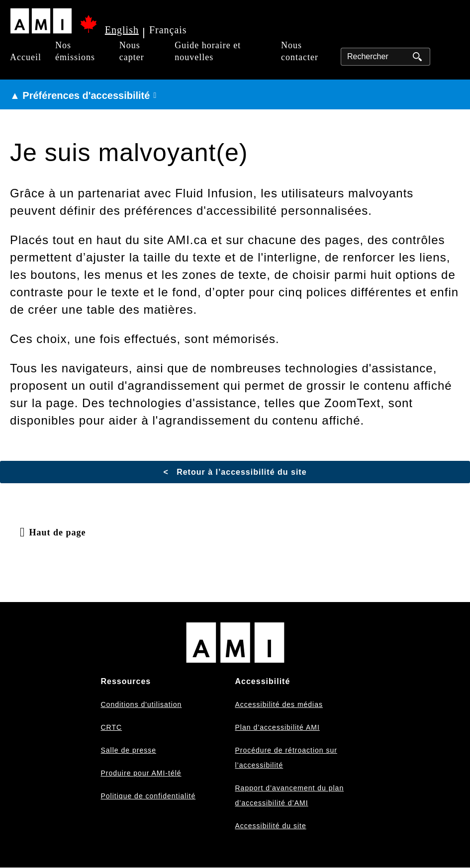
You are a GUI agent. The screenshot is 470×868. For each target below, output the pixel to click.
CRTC (112, 727)
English (122, 30)
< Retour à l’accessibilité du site (235, 472)
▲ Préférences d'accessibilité (80, 95)
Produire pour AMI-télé (141, 773)
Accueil (26, 57)
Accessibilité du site (271, 826)
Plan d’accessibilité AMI (278, 727)
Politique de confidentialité (148, 796)
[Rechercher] (385, 57)
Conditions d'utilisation (141, 704)
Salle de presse (129, 750)
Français (168, 30)
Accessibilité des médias (279, 704)
